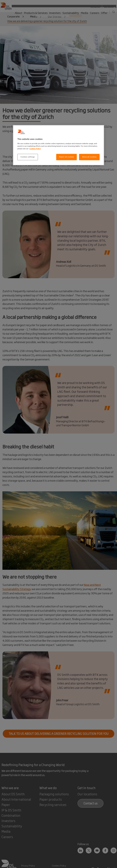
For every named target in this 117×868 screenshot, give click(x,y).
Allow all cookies (89, 157)
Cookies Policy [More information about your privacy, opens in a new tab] (35, 149)
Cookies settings (28, 157)
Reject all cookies (66, 157)
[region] (58, 145)
